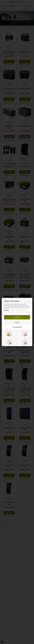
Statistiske (25, 342)
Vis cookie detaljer (17, 327)
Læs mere (6, 310)
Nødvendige (9, 334)
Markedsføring (25, 334)
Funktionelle (9, 342)
